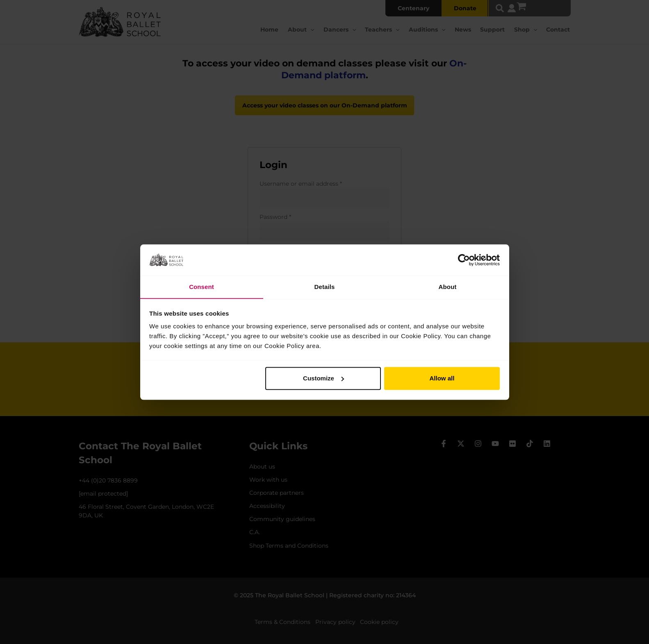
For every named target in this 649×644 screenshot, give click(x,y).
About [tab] (448, 287)
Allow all (442, 379)
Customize (323, 379)
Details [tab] (325, 287)
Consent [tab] (202, 287)
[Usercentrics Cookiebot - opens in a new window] (464, 260)
